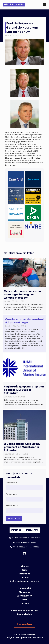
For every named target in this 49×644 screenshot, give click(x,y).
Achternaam (12, 494)
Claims (24, 577)
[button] (44, 5)
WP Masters (39, 637)
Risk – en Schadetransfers (24, 581)
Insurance (25, 574)
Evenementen (24, 596)
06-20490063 (33, 547)
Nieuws (8, 36)
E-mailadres (12, 505)
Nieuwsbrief (24, 588)
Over (25, 600)
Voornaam (11, 483)
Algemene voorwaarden (24, 610)
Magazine (25, 592)
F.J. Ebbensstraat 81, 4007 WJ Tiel (26, 538)
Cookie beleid (25, 614)
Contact (24, 603)
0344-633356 (19, 547)
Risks (25, 570)
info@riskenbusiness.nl (26, 542)
